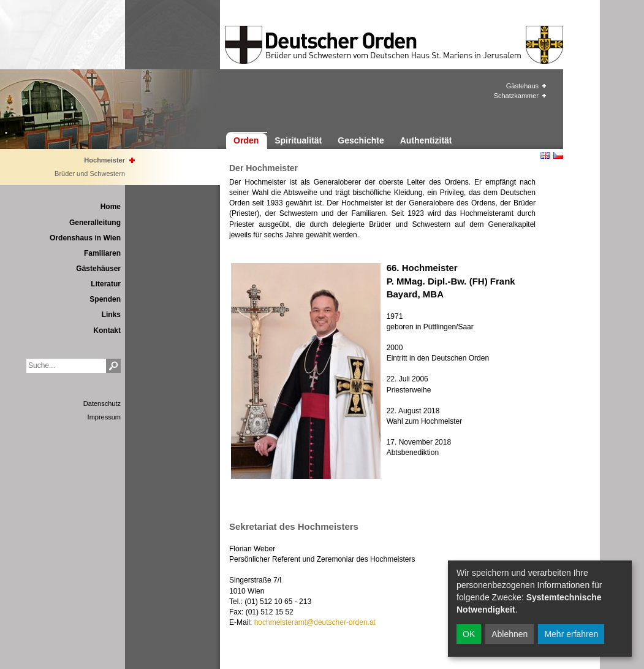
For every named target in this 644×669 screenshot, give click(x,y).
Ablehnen (510, 634)
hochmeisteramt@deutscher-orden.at (315, 622)
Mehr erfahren (571, 634)
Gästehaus (522, 86)
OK (469, 634)
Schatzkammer (516, 96)
